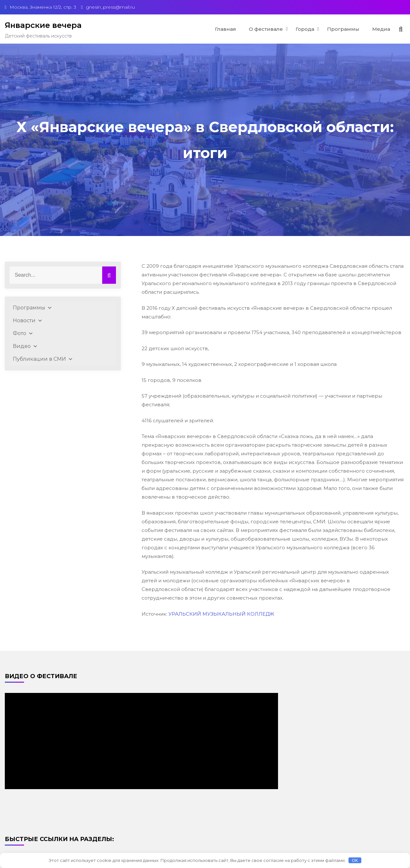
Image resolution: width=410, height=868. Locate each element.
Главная (225, 29)
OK (355, 860)
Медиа (381, 29)
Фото (23, 333)
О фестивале (266, 29)
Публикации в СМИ (43, 359)
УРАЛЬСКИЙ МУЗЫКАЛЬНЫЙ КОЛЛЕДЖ (221, 614)
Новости (28, 321)
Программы (343, 29)
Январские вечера (43, 25)
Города (305, 29)
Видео (25, 346)
